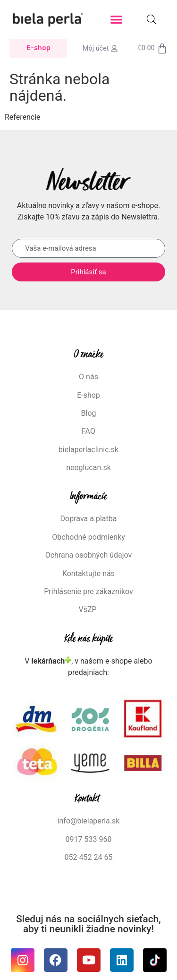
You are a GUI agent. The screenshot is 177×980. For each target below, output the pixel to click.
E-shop (88, 395)
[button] (116, 20)
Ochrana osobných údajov (89, 555)
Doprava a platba (89, 519)
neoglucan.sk (88, 468)
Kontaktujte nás (88, 573)
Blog (89, 413)
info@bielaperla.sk (89, 821)
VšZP (88, 609)
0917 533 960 (89, 839)
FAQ (88, 431)
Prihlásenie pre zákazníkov (88, 591)
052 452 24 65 (89, 857)
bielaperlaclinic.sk (88, 450)
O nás (88, 377)
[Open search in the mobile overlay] (152, 19)
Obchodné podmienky (88, 537)
